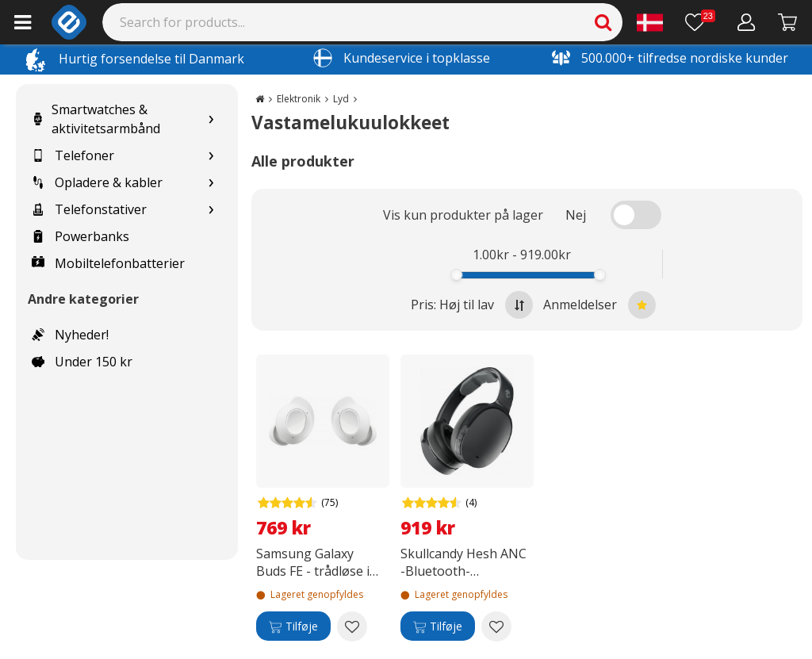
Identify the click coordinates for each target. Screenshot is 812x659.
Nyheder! (70, 335)
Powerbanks (80, 236)
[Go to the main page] (260, 99)
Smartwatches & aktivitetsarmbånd (96, 119)
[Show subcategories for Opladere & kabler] (211, 183)
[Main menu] (23, 22)
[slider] (457, 275)
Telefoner (73, 155)
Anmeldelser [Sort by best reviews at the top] (599, 305)
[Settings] (650, 22)
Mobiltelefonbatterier (108, 263)
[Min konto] (747, 22)
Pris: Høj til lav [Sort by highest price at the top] (472, 305)
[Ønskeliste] (700, 22)
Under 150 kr (82, 362)
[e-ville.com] (69, 22)
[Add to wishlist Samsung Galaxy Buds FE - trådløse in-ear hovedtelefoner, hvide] (352, 626)
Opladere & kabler (97, 182)
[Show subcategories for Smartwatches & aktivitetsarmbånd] (211, 119)
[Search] (363, 22)
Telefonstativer (89, 209)
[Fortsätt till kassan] (788, 22)
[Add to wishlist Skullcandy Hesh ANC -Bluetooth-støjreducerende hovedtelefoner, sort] (496, 626)
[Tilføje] (293, 626)
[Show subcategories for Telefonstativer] (211, 210)
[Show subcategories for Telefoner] (211, 156)
